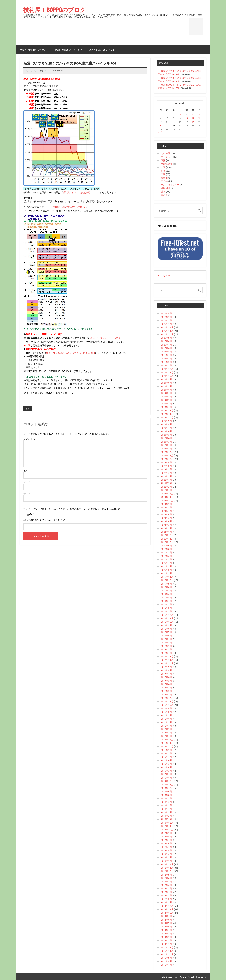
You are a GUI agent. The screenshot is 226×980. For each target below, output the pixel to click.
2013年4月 (166, 850)
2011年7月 (166, 923)
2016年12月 (167, 698)
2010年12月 (167, 947)
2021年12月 (167, 493)
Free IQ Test (164, 275)
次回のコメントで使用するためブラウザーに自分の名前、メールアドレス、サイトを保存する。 (73, 509)
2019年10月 (167, 580)
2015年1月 (166, 778)
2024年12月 (167, 369)
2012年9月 (166, 874)
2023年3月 (166, 442)
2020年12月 (167, 535)
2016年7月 (166, 715)
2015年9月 (166, 750)
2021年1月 (166, 532)
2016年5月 (166, 722)
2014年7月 (166, 798)
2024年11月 (167, 372)
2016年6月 (166, 719)
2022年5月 (166, 476)
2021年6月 (166, 514)
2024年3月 (166, 400)
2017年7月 (166, 674)
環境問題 (165, 188)
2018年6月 (166, 635)
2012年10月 (167, 871)
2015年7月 (166, 757)
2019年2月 (166, 608)
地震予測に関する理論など (34, 50)
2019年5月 (166, 597)
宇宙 (163, 174)
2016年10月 (167, 705)
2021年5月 (166, 518)
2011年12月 (167, 906)
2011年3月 (166, 937)
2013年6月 (166, 843)
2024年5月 (166, 393)
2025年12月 (167, 327)
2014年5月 (166, 805)
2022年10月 (167, 459)
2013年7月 (166, 840)
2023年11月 (167, 414)
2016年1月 (166, 736)
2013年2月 (166, 857)
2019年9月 (166, 584)
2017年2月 (166, 691)
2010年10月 (167, 954)
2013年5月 (166, 847)
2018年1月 (166, 653)
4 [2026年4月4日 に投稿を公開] (193, 115)
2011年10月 (167, 913)
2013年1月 (166, 861)
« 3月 (160, 132)
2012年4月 (166, 892)
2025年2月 (166, 362)
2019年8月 (166, 587)
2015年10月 (167, 746)
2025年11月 (167, 331)
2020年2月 (166, 570)
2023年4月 (166, 438)
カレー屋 (165, 153)
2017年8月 (166, 670)
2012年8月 (166, 878)
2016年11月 (167, 701)
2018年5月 (166, 639)
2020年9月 (166, 545)
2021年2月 (166, 528)
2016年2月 (166, 732)
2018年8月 (166, 629)
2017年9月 (166, 667)
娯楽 (163, 171)
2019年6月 (166, 594)
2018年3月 (166, 646)
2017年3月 (166, 687)
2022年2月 (166, 487)
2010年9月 (166, 958)
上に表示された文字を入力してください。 (45, 520)
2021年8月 (166, 507)
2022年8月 (166, 466)
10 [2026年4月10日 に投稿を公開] (187, 118)
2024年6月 (166, 390)
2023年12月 (167, 410)
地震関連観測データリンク (68, 50)
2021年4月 (166, 521)
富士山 (164, 178)
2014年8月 (166, 795)
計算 (163, 191)
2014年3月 (166, 812)
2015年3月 (166, 771)
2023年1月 (166, 448)
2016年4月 (166, 726)
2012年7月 (166, 881)
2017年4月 (166, 684)
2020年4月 (166, 563)
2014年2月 (166, 816)
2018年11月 (167, 618)
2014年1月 (166, 819)
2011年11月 (167, 909)
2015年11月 (167, 743)
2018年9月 (166, 625)
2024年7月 (166, 386)
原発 (163, 160)
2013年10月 (167, 829)
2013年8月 (166, 836)
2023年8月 (166, 424)
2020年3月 (166, 566)
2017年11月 (167, 660)
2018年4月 (166, 642)
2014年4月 (166, 809)
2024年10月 (167, 376)
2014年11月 (167, 784)
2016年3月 (166, 729)
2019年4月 (166, 601)
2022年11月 (167, 455)
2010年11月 (167, 951)
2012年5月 (166, 888)
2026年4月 (166, 313)
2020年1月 (166, 573)
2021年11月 (167, 497)
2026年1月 (166, 324)
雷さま (164, 195)
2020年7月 (166, 552)
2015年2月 (166, 774)
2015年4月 (166, 767)
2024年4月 (166, 396)
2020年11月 (167, 538)
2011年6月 (166, 926)
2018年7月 (166, 632)
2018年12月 (167, 615)
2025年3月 (166, 358)
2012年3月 (166, 895)
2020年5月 (166, 559)
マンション (167, 157)
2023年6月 (166, 431)
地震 (28, 408)
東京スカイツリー (170, 184)
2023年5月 (166, 435)
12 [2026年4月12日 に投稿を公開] (199, 118)
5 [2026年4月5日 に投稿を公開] (199, 115)
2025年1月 (166, 365)
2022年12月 (167, 452)
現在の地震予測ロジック (102, 50)
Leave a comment (57, 71)
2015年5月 (166, 764)
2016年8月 (166, 712)
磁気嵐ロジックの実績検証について (81, 192)
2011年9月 (166, 916)
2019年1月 (166, 611)
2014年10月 (167, 788)
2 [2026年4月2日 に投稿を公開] (180, 115)
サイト (27, 493)
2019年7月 (166, 590)
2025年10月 (167, 334)
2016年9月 (166, 708)
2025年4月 (166, 355)
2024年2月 (166, 403)
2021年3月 (166, 525)
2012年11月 (167, 868)
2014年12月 (167, 781)
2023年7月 (166, 428)
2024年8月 (166, 383)
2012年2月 (166, 899)
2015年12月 (167, 739)
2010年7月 (166, 965)
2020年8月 (166, 549)
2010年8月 (166, 961)
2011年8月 (166, 920)
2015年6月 (166, 760)
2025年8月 (166, 341)
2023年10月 (167, 417)
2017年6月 (166, 677)
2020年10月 (167, 542)
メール (27, 482)
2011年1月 (166, 944)
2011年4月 (166, 933)
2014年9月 (166, 791)
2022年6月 (166, 473)
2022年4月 (166, 480)
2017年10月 (167, 663)
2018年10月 (167, 622)
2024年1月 (166, 407)
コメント (30, 439)
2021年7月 (166, 511)
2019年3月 (166, 604)
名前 (26, 471)
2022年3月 (166, 483)
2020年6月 (166, 556)
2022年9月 (166, 462)
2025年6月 (166, 348)
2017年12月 (167, 656)
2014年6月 (166, 802)
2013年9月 (166, 833)
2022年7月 (166, 469)
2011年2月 (166, 940)
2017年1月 (166, 694)
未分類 (164, 181)
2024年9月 (166, 379)
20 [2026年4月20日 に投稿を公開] (161, 125)
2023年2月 (166, 445)
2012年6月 (166, 885)
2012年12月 (167, 864)
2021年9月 (166, 504)
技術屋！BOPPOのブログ (54, 10)
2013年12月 (167, 823)
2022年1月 (166, 490)
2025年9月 (166, 338)
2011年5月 (166, 930)
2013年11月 (167, 826)
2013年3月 (166, 854)
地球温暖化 (167, 164)
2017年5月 (166, 681)
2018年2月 (166, 649)
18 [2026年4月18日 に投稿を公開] (193, 122)
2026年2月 (166, 320)
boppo (43, 71)
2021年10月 (167, 500)
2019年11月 (167, 577)
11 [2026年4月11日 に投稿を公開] (193, 118)
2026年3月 (166, 317)
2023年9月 (166, 421)
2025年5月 (166, 351)
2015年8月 (166, 753)
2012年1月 (166, 902)
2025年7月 (166, 345)
